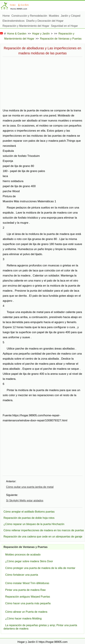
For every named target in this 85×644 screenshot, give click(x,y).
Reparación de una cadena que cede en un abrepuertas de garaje (43, 537)
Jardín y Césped (71, 16)
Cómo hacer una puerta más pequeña (28, 603)
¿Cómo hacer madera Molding (23, 619)
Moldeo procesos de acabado (23, 555)
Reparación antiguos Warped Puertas (28, 597)
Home (6, 16)
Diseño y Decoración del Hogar (45, 21)
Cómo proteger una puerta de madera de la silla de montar (40, 568)
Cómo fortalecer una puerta (22, 575)
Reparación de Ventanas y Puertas (61, 39)
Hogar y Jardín (41, 34)
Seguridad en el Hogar (64, 26)
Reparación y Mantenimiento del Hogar (26, 26)
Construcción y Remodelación (29, 16)
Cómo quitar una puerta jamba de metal (30, 487)
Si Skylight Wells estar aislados (25, 501)
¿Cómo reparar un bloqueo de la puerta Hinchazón (34, 524)
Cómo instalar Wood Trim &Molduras (27, 583)
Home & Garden (17, 34)
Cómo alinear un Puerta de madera (26, 612)
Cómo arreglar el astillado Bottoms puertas (29, 512)
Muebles (54, 16)
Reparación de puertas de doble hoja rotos (29, 518)
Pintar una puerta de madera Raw (25, 590)
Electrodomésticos (14, 21)
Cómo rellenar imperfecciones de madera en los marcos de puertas (44, 530)
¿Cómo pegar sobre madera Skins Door (29, 561)
